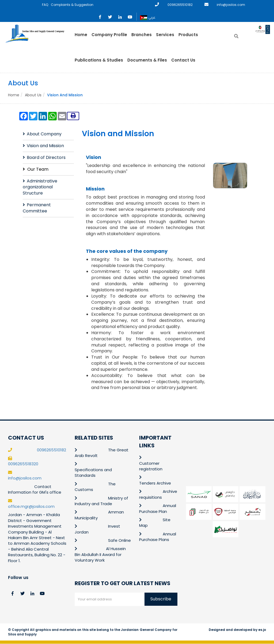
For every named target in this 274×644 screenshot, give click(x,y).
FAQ (45, 5)
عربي (148, 18)
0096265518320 (23, 464)
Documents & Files (147, 60)
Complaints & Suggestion (72, 5)
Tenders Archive (155, 483)
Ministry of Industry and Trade (101, 501)
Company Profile (109, 35)
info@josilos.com (231, 5)
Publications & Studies (99, 60)
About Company (44, 134)
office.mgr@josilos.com (31, 507)
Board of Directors (46, 157)
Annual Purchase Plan (158, 509)
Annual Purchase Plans (158, 537)
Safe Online (119, 541)
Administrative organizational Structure (40, 187)
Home (81, 35)
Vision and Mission (45, 146)
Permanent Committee (37, 208)
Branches (142, 35)
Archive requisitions (158, 494)
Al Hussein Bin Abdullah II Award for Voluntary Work (100, 555)
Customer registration (151, 466)
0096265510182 (180, 5)
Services (165, 35)
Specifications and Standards (93, 472)
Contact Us (183, 60)
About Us (33, 95)
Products (188, 35)
